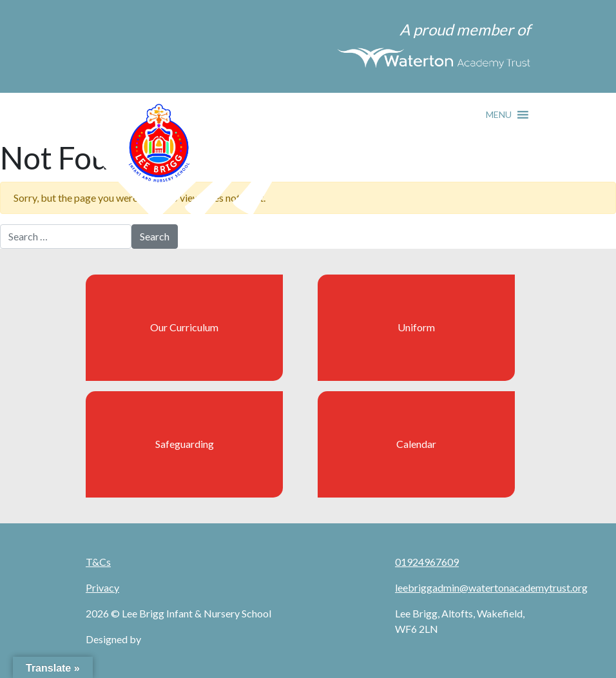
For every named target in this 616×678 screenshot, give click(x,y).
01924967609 (427, 562)
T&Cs (98, 562)
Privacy (102, 587)
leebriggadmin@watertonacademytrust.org (491, 587)
